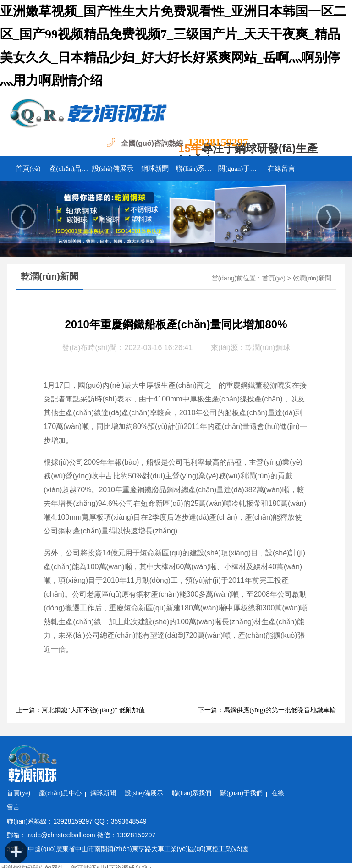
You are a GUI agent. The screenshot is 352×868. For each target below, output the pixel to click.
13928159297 (218, 142)
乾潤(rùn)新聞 (312, 278)
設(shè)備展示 (113, 169)
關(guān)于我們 (239, 169)
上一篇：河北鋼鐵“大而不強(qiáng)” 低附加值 (80, 710)
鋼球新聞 (155, 169)
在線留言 (281, 169)
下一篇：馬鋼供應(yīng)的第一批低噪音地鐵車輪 (267, 710)
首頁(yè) (28, 169)
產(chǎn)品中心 (71, 169)
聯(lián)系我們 (197, 169)
